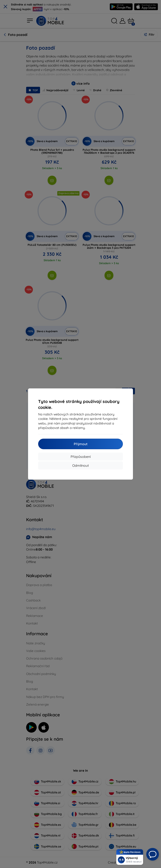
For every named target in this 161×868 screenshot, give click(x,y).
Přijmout (81, 444)
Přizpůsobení (81, 457)
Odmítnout (80, 465)
